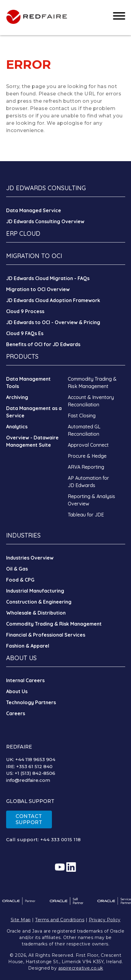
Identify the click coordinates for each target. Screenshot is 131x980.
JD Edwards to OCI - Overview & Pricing (53, 322)
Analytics (17, 427)
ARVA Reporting (86, 467)
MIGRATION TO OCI (34, 256)
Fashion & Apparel (28, 646)
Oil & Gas (17, 569)
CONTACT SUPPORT (29, 819)
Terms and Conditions (60, 920)
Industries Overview (30, 558)
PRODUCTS (22, 356)
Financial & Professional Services (46, 635)
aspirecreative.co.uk (81, 968)
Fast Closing (82, 416)
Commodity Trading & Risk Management (54, 624)
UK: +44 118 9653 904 (31, 759)
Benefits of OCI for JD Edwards (43, 344)
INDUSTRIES (23, 535)
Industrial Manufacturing (35, 591)
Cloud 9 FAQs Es (25, 333)
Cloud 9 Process (25, 311)
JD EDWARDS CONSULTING (46, 188)
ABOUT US (21, 658)
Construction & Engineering (39, 602)
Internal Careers (25, 680)
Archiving (17, 397)
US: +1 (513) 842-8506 (31, 773)
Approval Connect (88, 445)
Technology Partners (31, 702)
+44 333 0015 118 (61, 839)
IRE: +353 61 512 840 (29, 766)
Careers (16, 713)
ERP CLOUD (23, 233)
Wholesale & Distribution (36, 613)
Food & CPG (20, 580)
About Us (17, 691)
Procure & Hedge (87, 456)
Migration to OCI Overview (38, 289)
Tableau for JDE (86, 515)
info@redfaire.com (28, 780)
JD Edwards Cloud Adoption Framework (53, 300)
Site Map (21, 920)
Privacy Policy (105, 920)
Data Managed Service (34, 210)
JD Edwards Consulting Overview (45, 221)
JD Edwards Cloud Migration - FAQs (48, 278)
